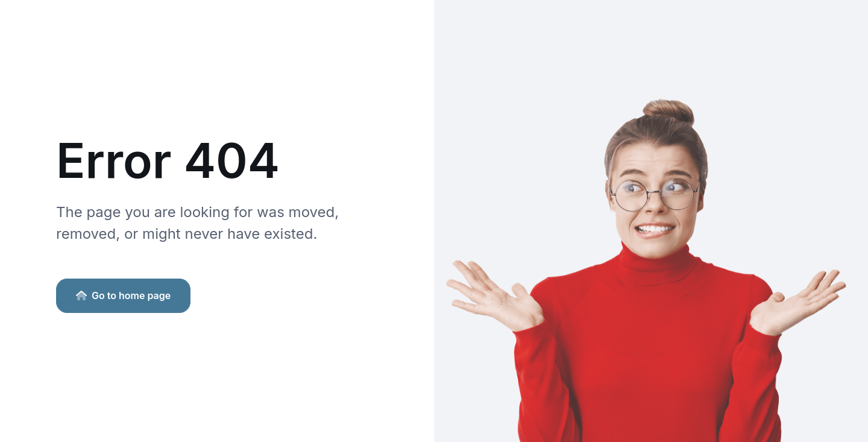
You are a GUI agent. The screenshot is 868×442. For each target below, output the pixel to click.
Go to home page (123, 295)
